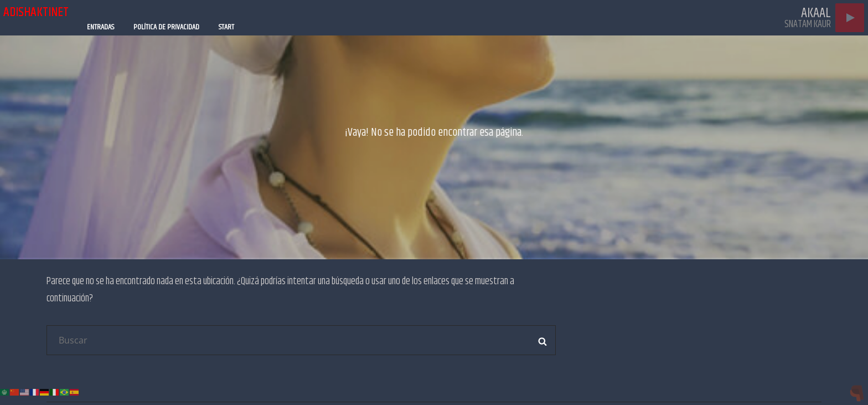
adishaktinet (36, 12)
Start (226, 27)
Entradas (100, 27)
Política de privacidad (166, 27)
